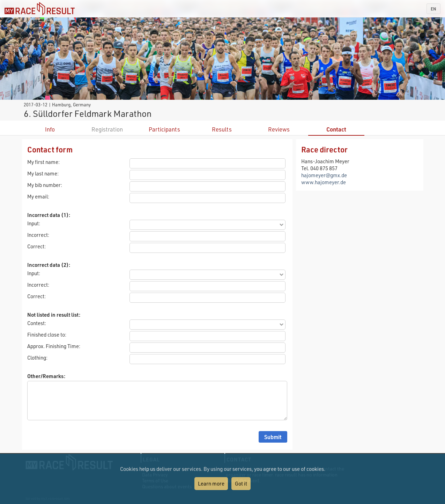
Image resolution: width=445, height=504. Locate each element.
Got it (241, 483)
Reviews (279, 129)
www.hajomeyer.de (324, 182)
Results (222, 129)
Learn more (211, 483)
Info (50, 129)
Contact (336, 129)
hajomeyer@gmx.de (324, 175)
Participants (164, 129)
